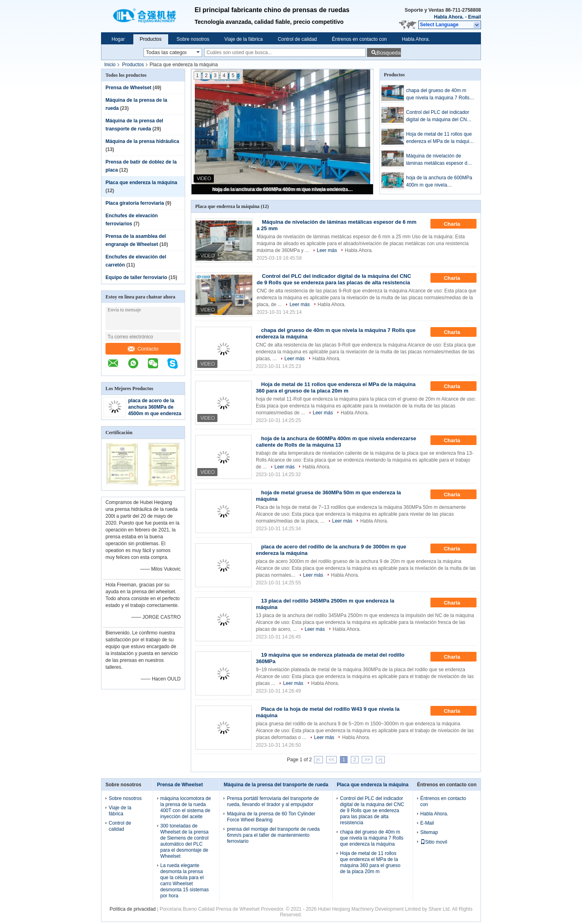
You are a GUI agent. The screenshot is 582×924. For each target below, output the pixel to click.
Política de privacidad (133, 909)
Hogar (118, 39)
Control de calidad (297, 39)
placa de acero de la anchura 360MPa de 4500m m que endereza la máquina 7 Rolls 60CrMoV (155, 414)
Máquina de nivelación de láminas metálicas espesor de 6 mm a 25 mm (440, 160)
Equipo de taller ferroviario (136, 277)
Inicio (110, 65)
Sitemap (429, 832)
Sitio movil (434, 842)
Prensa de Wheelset (128, 88)
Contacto (143, 349)
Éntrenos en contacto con (359, 39)
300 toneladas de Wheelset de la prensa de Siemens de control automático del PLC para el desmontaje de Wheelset (185, 841)
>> (367, 760)
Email (474, 17)
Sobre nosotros (193, 39)
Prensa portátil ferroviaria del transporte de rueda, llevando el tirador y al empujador (273, 801)
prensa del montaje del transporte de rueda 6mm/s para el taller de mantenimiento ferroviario (273, 835)
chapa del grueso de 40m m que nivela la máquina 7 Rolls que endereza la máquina (438, 94)
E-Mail (427, 823)
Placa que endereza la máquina (141, 183)
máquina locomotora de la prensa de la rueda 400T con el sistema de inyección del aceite (186, 807)
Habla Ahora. (449, 17)
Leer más (327, 250)
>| (380, 760)
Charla (458, 224)
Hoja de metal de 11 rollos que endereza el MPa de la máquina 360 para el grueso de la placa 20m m (440, 138)
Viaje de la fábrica (244, 39)
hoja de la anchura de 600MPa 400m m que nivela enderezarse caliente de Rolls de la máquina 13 (283, 189)
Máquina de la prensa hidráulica (142, 141)
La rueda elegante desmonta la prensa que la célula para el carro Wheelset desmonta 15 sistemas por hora (185, 881)
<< (331, 760)
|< (318, 760)
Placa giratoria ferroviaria (135, 203)
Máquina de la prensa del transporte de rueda (276, 785)
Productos (151, 39)
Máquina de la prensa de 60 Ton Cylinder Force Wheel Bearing (271, 817)
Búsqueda (388, 53)
